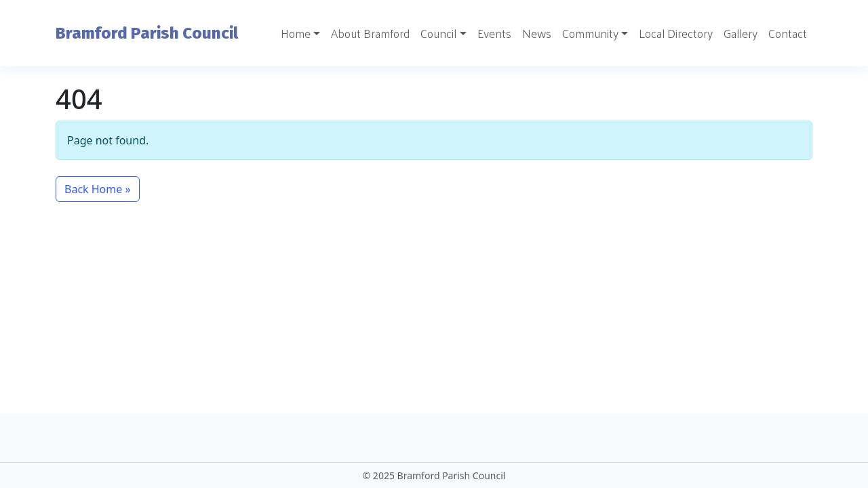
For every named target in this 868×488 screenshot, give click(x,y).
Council (438, 33)
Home (296, 33)
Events (494, 33)
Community (590, 33)
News (537, 33)
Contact (788, 33)
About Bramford (370, 33)
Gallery (741, 33)
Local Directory (676, 33)
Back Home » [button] (98, 189)
